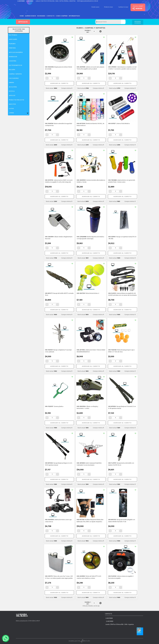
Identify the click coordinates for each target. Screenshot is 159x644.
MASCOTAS (12, 104)
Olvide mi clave (106, 7)
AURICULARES (13, 39)
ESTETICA (12, 91)
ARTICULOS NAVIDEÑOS (16, 52)
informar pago (77, 16)
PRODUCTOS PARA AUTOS (17, 100)
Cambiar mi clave (121, 7)
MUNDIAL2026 (13, 57)
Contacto (52, 16)
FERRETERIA (12, 48)
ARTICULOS (23, 22)
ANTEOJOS (12, 95)
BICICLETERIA (13, 87)
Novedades (42, 16)
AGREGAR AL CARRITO (59, 83)
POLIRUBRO (12, 44)
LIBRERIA (11, 83)
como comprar (63, 16)
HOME (22, 16)
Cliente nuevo (93, 7)
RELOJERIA (12, 70)
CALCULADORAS (14, 78)
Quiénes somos (31, 16)
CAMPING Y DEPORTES (15, 74)
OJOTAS (11, 109)
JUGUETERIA (13, 61)
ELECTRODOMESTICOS (16, 65)
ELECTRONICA (13, 35)
